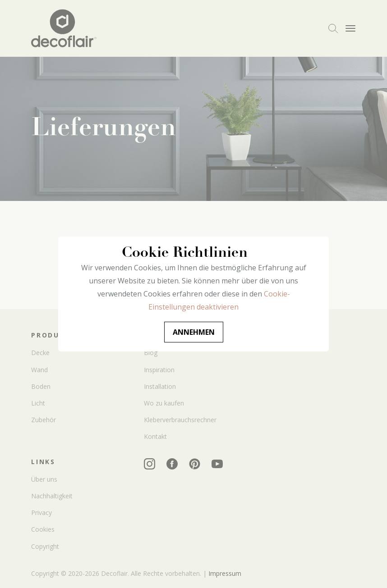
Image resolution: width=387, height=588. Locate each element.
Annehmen (194, 332)
